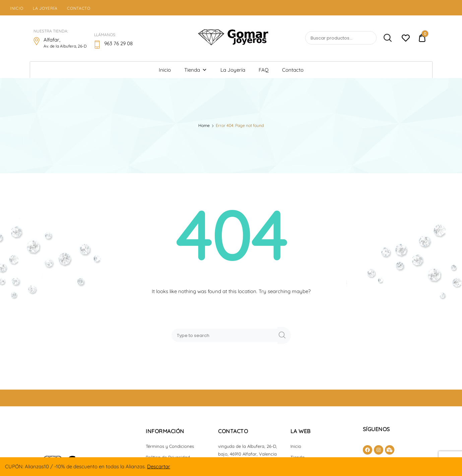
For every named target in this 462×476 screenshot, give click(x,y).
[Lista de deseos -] (406, 39)
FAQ (264, 70)
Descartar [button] (159, 466)
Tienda (196, 70)
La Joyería (45, 8)
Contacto (79, 8)
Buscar (385, 38)
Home (204, 125)
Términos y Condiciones (170, 446)
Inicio (17, 8)
